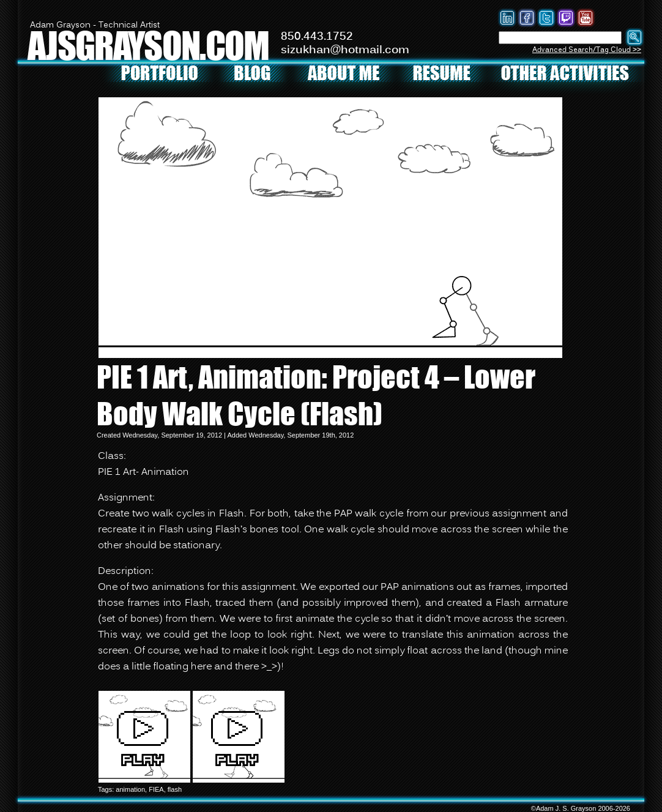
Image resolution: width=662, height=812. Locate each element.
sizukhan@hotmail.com (345, 50)
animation (130, 789)
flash (175, 789)
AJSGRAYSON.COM (148, 45)
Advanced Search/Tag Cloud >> (587, 50)
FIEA (156, 789)
